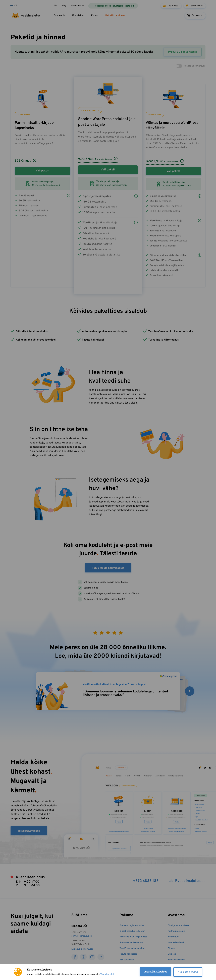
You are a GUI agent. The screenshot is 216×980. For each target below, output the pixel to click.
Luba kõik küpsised (155, 972)
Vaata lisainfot (107, 974)
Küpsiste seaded (188, 972)
